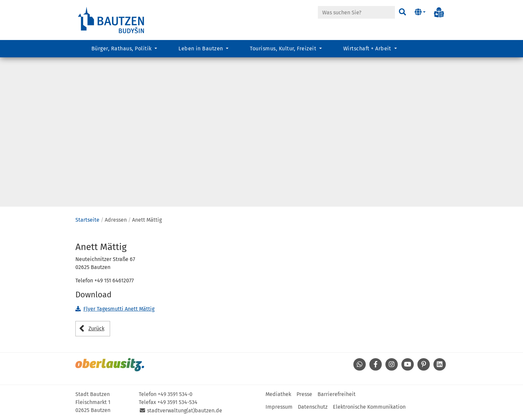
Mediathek (278, 394)
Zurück (96, 328)
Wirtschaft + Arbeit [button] (368, 48)
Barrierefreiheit (337, 394)
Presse (304, 394)
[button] (420, 12)
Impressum (279, 407)
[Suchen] (402, 12)
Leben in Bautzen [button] (201, 48)
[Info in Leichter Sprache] (439, 12)
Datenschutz (313, 407)
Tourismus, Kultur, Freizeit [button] (284, 48)
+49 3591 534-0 (175, 394)
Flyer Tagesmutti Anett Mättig (119, 309)
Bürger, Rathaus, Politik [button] (122, 48)
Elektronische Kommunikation (369, 407)
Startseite (87, 220)
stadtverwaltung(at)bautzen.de (185, 410)
